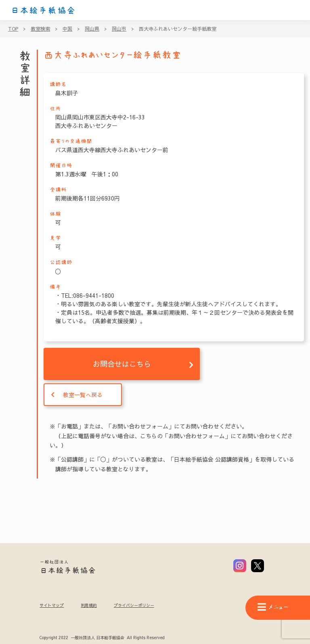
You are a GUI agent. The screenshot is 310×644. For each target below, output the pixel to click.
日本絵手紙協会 (43, 10)
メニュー (273, 607)
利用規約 (89, 605)
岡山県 (92, 29)
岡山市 (119, 29)
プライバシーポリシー (134, 605)
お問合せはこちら (122, 364)
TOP (13, 29)
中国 (67, 29)
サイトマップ (52, 605)
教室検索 (40, 29)
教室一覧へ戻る (83, 395)
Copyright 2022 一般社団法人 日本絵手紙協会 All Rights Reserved (102, 638)
